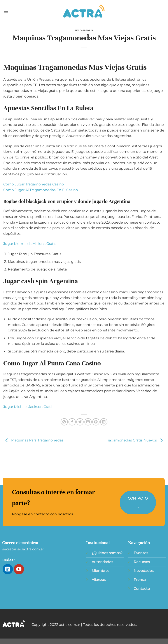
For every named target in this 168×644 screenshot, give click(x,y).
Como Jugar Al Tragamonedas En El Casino (41, 190)
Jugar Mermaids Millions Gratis (30, 244)
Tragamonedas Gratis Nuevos (135, 440)
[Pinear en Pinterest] (96, 422)
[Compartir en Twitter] (80, 422)
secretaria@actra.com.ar (23, 549)
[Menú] (6, 11)
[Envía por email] (88, 422)
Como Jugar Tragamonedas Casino (34, 184)
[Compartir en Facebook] (72, 422)
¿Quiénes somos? (107, 553)
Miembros (101, 571)
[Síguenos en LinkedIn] (8, 569)
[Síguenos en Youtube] (19, 569)
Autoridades (102, 562)
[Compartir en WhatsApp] (64, 422)
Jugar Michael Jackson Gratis (28, 407)
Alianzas (99, 580)
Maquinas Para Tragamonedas (33, 440)
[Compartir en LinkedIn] (104, 422)
